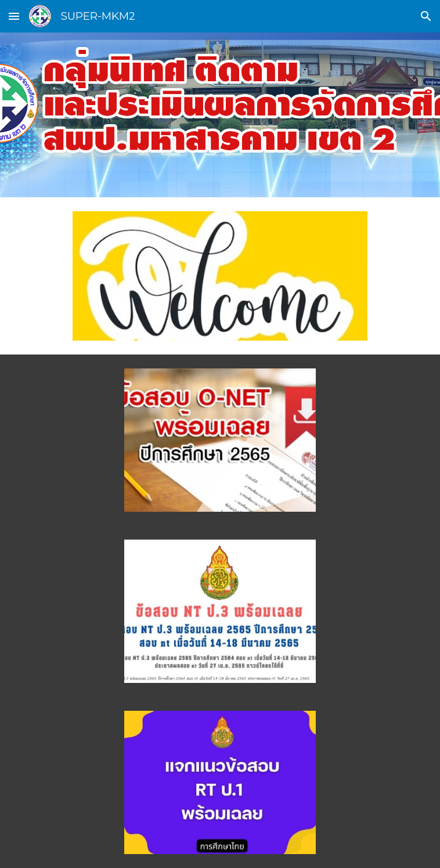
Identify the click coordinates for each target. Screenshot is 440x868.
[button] (14, 16)
